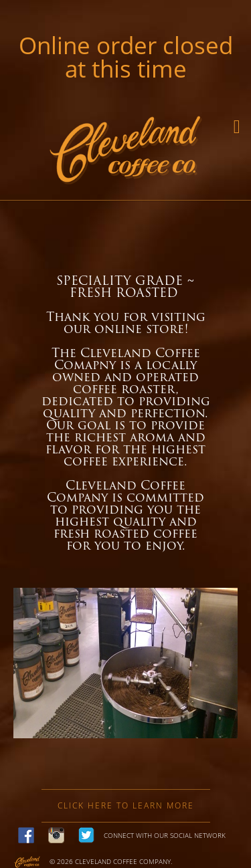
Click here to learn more (126, 805)
